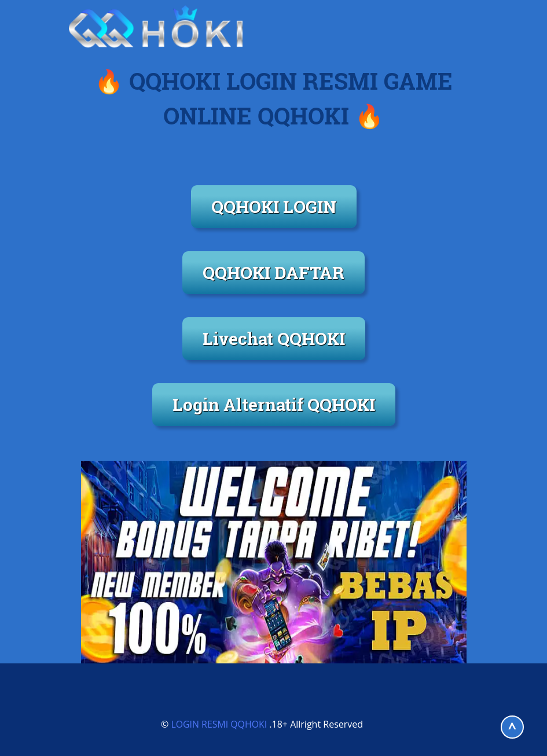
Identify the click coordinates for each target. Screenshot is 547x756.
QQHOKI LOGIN (274, 206)
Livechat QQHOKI (274, 338)
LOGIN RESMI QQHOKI (219, 724)
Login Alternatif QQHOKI (274, 404)
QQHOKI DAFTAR (273, 272)
